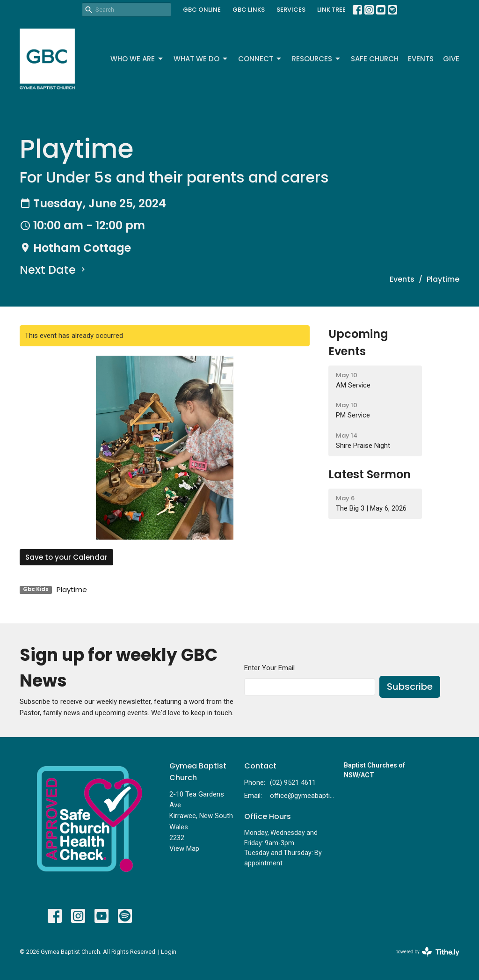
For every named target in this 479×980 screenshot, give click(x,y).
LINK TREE (331, 10)
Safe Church (375, 59)
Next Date (54, 270)
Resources (317, 59)
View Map (184, 848)
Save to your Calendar (66, 557)
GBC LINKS (249, 10)
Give (451, 59)
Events (421, 59)
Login (169, 952)
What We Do (201, 59)
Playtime (72, 589)
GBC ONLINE (202, 10)
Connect (260, 59)
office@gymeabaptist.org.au (302, 796)
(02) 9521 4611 (293, 783)
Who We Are (137, 59)
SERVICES (291, 10)
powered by (427, 952)
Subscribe (410, 687)
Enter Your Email (269, 668)
